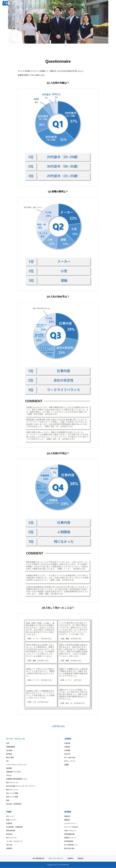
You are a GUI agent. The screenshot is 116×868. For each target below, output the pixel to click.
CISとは (9, 775)
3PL (8, 761)
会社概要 (67, 750)
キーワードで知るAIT (71, 827)
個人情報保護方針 (39, 858)
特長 (8, 743)
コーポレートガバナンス (14, 841)
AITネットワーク (70, 761)
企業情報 (68, 739)
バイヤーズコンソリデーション (17, 765)
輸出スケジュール (12, 790)
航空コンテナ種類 (12, 797)
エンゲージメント (70, 823)
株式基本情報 (11, 831)
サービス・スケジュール (16, 739)
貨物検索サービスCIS (13, 772)
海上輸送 (9, 750)
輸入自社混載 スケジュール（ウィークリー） (21, 786)
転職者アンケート (70, 838)
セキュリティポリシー (56, 858)
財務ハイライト (11, 820)
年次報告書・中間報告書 (14, 827)
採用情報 (68, 812)
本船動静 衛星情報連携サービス (17, 779)
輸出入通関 (10, 757)
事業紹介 (67, 816)
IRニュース (10, 816)
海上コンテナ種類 (12, 793)
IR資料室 (9, 823)
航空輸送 (9, 754)
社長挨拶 (67, 743)
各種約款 (80, 858)
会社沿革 (67, 754)
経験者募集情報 (69, 834)
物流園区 (9, 768)
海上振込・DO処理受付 (14, 804)
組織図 (67, 765)
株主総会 (9, 834)
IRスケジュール (11, 838)
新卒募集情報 (69, 841)
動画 (8, 800)
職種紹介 (67, 820)
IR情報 (9, 812)
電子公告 (9, 845)
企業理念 (67, 747)
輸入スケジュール (12, 782)
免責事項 (9, 848)
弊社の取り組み (69, 848)
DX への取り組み (70, 757)
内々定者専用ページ (71, 845)
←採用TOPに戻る (58, 726)
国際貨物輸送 (11, 747)
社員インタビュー (70, 831)
